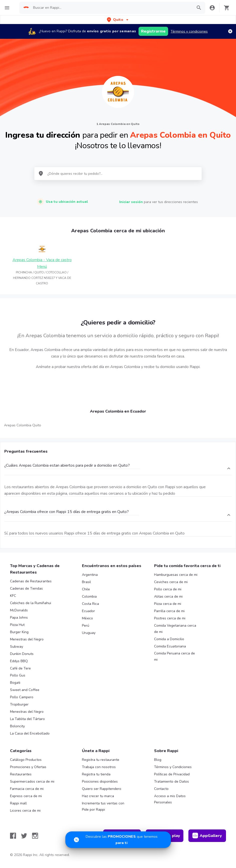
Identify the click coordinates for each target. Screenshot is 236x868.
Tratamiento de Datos (171, 782)
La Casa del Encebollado (30, 733)
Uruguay (89, 633)
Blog (158, 760)
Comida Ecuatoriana (170, 646)
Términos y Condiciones (173, 767)
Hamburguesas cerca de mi (176, 575)
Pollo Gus (18, 675)
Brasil (86, 582)
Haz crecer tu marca (98, 796)
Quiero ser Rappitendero (102, 789)
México (87, 618)
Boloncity (17, 726)
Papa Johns (19, 618)
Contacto (161, 789)
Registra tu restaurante (101, 760)
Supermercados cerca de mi (32, 782)
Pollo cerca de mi (168, 589)
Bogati (15, 683)
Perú (86, 626)
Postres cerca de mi (170, 618)
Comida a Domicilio (169, 639)
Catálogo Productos (26, 760)
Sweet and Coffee (25, 690)
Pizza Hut (17, 625)
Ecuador (88, 611)
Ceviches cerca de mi (171, 582)
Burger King (19, 632)
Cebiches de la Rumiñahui (31, 603)
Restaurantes (21, 774)
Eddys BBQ (19, 661)
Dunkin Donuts (22, 654)
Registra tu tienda (96, 774)
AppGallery (207, 836)
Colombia (89, 596)
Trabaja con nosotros (99, 767)
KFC (13, 596)
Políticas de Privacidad (172, 774)
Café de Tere (20, 668)
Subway (17, 647)
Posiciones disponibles (100, 782)
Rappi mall (18, 803)
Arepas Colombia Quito (23, 425)
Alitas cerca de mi (168, 596)
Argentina (90, 575)
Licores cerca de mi (25, 811)
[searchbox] (111, 8)
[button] (118, 20)
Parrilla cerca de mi (169, 611)
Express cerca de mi (26, 796)
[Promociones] (118, 840)
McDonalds (19, 610)
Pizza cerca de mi (168, 604)
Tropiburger (19, 704)
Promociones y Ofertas (28, 767)
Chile (86, 589)
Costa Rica (90, 604)
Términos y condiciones (189, 31)
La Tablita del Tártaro (27, 719)
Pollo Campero (22, 697)
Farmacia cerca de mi (27, 789)
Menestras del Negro (27, 639)
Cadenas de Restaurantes (31, 581)
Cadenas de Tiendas (26, 588)
